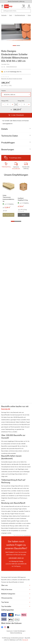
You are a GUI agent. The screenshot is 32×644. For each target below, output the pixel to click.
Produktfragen (8, 143)
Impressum (10, 631)
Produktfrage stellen (15, 158)
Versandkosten (16, 169)
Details (5, 129)
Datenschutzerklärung (16, 633)
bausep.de (25, 640)
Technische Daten (10, 136)
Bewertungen (8, 150)
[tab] (16, 129)
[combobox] (16, 11)
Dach (11, 15)
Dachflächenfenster (20, 15)
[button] (27, 32)
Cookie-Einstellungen (19, 631)
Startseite (4, 15)
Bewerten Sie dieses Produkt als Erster (12, 79)
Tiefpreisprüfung (6, 167)
